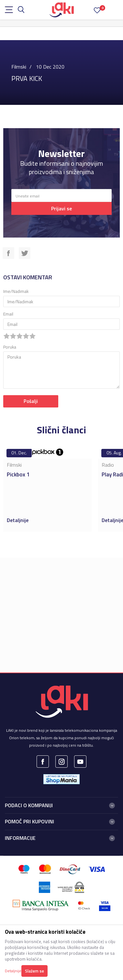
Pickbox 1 (18, 474)
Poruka (10, 347)
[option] (47, 489)
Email (8, 314)
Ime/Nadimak (16, 291)
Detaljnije (18, 520)
